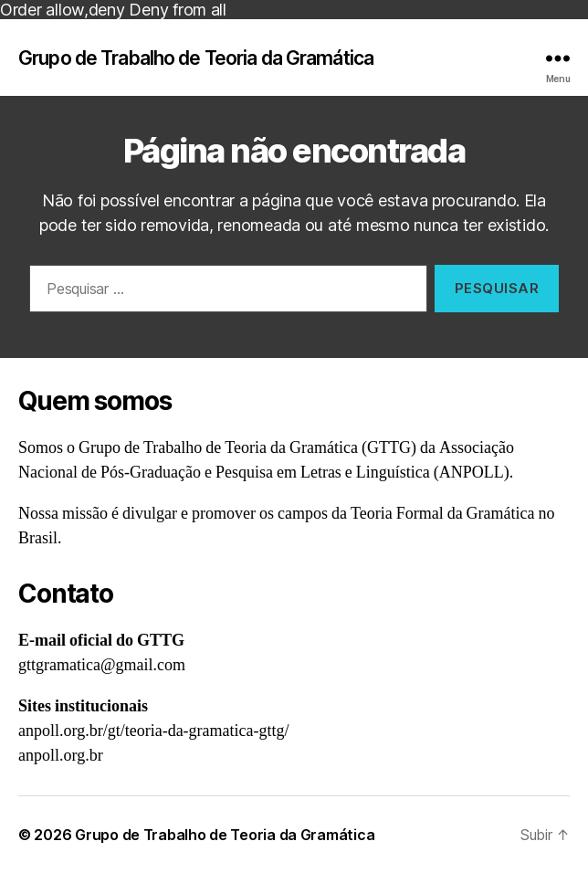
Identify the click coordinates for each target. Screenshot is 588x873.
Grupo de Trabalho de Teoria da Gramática (196, 58)
